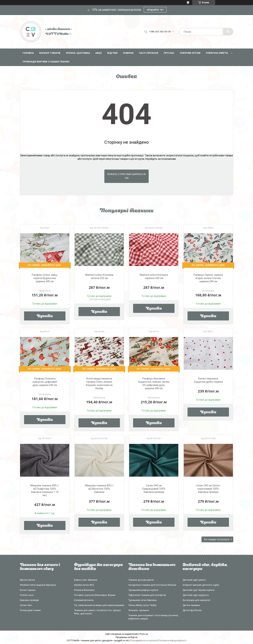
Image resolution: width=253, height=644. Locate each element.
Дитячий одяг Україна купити (199, 590)
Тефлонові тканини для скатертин (147, 595)
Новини (128, 53)
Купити (45, 316)
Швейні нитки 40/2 (84, 585)
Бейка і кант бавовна (86, 580)
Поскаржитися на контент (144, 641)
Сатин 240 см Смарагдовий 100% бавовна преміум (154, 489)
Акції (99, 53)
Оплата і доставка (78, 53)
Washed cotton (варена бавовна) (38, 585)
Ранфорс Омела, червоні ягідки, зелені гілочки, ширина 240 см (208, 278)
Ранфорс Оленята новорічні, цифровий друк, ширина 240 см (45, 382)
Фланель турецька (139, 610)
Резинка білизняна (84, 590)
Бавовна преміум (29, 600)
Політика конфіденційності (172, 641)
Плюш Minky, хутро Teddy (142, 605)
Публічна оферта (217, 53)
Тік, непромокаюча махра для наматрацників (99, 605)
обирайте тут (155, 10)
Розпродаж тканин (30, 610)
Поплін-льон (27, 595)
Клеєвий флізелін (84, 600)
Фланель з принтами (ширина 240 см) (126, 176)
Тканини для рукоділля (141, 580)
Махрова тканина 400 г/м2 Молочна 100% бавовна (99, 489)
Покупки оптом (190, 53)
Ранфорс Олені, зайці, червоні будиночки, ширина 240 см (45, 278)
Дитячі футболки (192, 610)
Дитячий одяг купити (194, 580)
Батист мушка (28, 590)
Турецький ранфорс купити (143, 590)
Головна (28, 53)
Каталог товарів (50, 53)
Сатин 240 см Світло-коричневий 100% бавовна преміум (208, 489)
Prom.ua (144, 634)
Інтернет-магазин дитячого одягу (201, 585)
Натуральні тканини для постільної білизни (152, 585)
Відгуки (112, 53)
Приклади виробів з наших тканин (46, 62)
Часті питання (149, 53)
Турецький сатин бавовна (143, 600)
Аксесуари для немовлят (197, 600)
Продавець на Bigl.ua (126, 637)
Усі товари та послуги (216, 539)
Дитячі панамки (191, 605)
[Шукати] (228, 32)
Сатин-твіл (26, 605)
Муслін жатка (27, 580)
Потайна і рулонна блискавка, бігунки (95, 595)
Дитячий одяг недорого (196, 595)
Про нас (169, 53)
